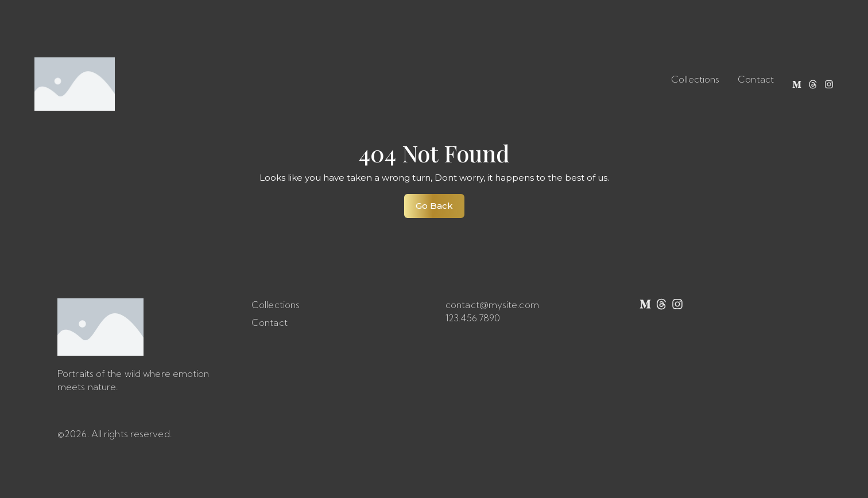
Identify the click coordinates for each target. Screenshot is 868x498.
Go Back (440, 203)
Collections (695, 79)
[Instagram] (829, 84)
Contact (756, 79)
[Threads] (813, 84)
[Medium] (797, 84)
